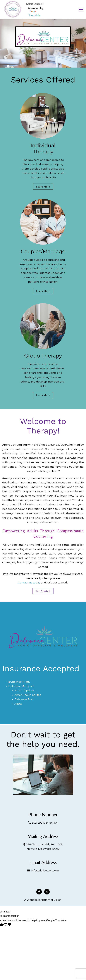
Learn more (43, 187)
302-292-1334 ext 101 (45, 823)
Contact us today (29, 583)
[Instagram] (47, 892)
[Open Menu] (81, 10)
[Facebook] (39, 892)
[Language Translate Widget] (35, 4)
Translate (35, 14)
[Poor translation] (7, 925)
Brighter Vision (52, 900)
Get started (43, 591)
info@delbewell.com (45, 871)
